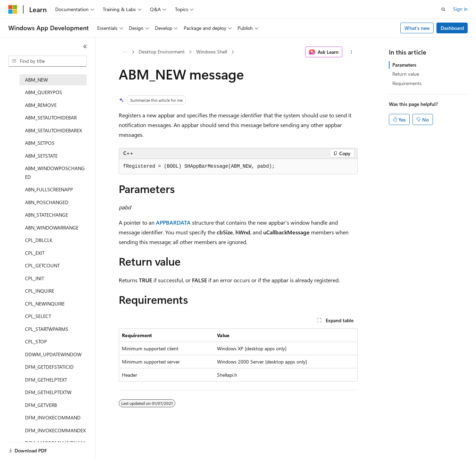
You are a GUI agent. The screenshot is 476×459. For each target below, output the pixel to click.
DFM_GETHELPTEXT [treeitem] (46, 380)
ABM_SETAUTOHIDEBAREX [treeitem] (53, 130)
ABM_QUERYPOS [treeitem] (44, 92)
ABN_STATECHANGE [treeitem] (47, 215)
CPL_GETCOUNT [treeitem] (42, 265)
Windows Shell (212, 52)
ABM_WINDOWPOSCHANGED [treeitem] (55, 173)
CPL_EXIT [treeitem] (35, 253)
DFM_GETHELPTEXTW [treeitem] (48, 392)
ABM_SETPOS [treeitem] (40, 143)
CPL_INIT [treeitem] (35, 278)
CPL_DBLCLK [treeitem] (39, 240)
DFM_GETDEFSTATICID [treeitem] (49, 367)
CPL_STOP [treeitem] (36, 341)
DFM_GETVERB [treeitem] (41, 405)
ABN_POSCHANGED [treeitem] (47, 202)
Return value (406, 74)
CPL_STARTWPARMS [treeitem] (47, 329)
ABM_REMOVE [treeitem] (41, 105)
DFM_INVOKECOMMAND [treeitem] (53, 418)
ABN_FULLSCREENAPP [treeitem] (49, 189)
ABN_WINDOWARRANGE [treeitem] (52, 228)
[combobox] (48, 61)
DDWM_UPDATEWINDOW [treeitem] (53, 354)
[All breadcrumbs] (125, 52)
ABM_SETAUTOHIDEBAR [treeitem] (51, 118)
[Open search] (443, 9)
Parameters (404, 65)
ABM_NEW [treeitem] (36, 80)
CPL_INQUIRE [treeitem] (40, 291)
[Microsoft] (13, 9)
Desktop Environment (162, 52)
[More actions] (351, 52)
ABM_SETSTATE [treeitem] (41, 156)
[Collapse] (85, 47)
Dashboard (452, 28)
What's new (417, 28)
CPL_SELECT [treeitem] (38, 316)
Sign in (460, 9)
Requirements (407, 83)
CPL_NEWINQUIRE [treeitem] (45, 304)
